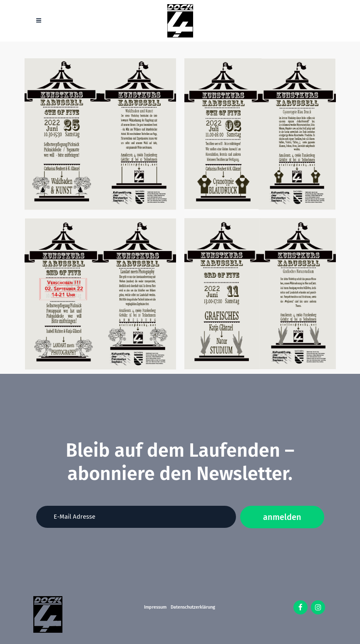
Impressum (155, 607)
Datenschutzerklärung (193, 607)
